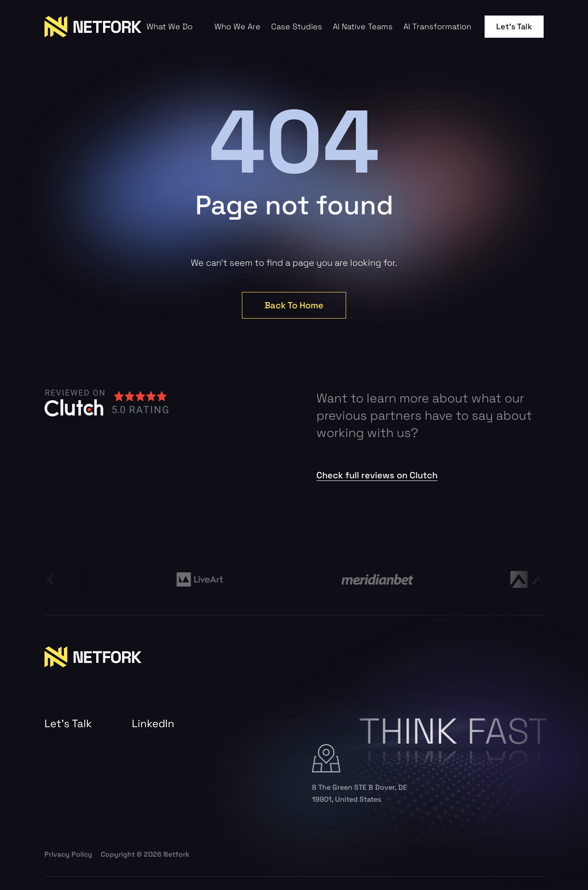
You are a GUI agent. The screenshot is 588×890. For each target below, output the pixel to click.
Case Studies (297, 27)
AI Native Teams (363, 27)
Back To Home (294, 305)
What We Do (170, 27)
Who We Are (237, 27)
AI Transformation (437, 27)
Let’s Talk (514, 26)
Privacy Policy (68, 854)
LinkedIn (153, 724)
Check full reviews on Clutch (377, 475)
